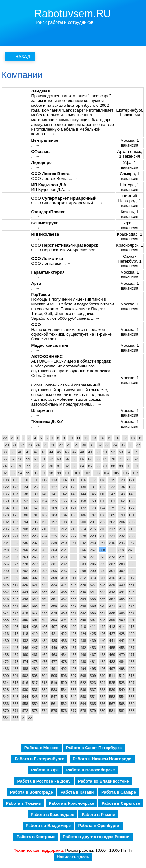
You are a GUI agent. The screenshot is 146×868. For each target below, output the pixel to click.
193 (15, 522)
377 (35, 613)
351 (54, 599)
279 (35, 564)
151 (15, 501)
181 (35, 515)
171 (73, 508)
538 (103, 690)
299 (93, 571)
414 (122, 627)
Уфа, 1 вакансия (130, 165)
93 (12, 473)
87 (105, 466)
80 (51, 466)
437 (73, 641)
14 (102, 438)
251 (35, 550)
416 (6, 634)
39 (12, 452)
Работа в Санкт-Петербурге (94, 748)
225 (54, 536)
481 (93, 662)
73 (136, 459)
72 (129, 459)
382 (83, 613)
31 (92, 445)
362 (25, 606)
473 (15, 662)
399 (112, 620)
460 (25, 655)
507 (73, 676)
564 (83, 704)
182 (44, 515)
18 (133, 438)
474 (25, 662)
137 (15, 494)
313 (93, 578)
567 (112, 704)
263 (15, 557)
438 (83, 641)
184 (64, 515)
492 (64, 669)
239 (54, 543)
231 (112, 536)
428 (122, 634)
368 (83, 606)
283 (73, 564)
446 (25, 648)
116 (83, 480)
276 (6, 564)
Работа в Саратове (121, 803)
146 (103, 494)
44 (51, 452)
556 (6, 704)
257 (93, 550)
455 (112, 648)
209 (35, 529)
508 (83, 676)
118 (103, 480)
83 (74, 466)
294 (44, 571)
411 (93, 627)
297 (73, 571)
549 (73, 697)
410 (83, 627)
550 (83, 697)
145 (93, 494)
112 (44, 480)
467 (93, 655)
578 (83, 711)
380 (64, 613)
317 (131, 578)
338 (64, 592)
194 (25, 522)
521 (73, 683)
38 (5, 452)
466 (83, 655)
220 (6, 536)
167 (35, 508)
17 (125, 438)
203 (112, 522)
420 (44, 634)
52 (113, 452)
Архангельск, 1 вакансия (129, 154)
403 (15, 627)
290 (6, 571)
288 (122, 564)
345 (131, 592)
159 (93, 501)
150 (6, 501)
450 (64, 648)
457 (131, 648)
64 (67, 459)
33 (107, 445)
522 (83, 683)
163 (131, 501)
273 (112, 557)
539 (112, 690)
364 (44, 606)
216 (103, 529)
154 (44, 501)
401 (131, 620)
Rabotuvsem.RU (73, 14)
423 (73, 634)
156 (64, 501)
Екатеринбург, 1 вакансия (129, 113)
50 (98, 452)
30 (84, 445)
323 (54, 585)
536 (83, 690)
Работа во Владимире (48, 826)
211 (54, 529)
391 (35, 620)
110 (25, 480)
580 (103, 711)
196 (44, 522)
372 (122, 606)
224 (44, 536)
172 (83, 508)
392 (44, 620)
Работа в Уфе (45, 770)
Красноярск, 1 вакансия (129, 248)
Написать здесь (73, 857)
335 (35, 592)
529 (15, 690)
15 (109, 438)
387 (131, 613)
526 (122, 683)
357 (112, 599)
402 (6, 627)
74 (5, 466)
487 (15, 669)
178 (6, 515)
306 (25, 578)
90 (129, 466)
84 (82, 466)
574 (44, 711)
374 (6, 613)
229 (93, 536)
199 (73, 522)
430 (6, 641)
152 (25, 501)
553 (112, 697)
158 (83, 501)
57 (12, 459)
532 (44, 690)
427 (112, 634)
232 (122, 536)
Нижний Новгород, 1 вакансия (130, 201)
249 (15, 550)
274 (122, 557)
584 (6, 718)
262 (6, 557)
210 (44, 529)
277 (15, 564)
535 (73, 690)
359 (131, 599)
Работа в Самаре (119, 792)
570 (6, 711)
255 (73, 550)
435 (54, 641)
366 (64, 606)
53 (121, 452)
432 (25, 641)
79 (43, 466)
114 (64, 480)
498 (122, 669)
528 (6, 690)
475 (35, 662)
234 (6, 543)
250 (25, 550)
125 (35, 487)
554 (122, 697)
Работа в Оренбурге (99, 826)
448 (44, 648)
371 (112, 606)
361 (15, 606)
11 (78, 438)
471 (131, 655)
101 (77, 473)
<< (5, 438)
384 (103, 613)
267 (54, 557)
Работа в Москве (42, 748)
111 (35, 480)
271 (93, 557)
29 (76, 445)
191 (131, 515)
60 (36, 459)
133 (112, 487)
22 (22, 445)
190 (122, 515)
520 (64, 683)
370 (103, 606)
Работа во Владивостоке (103, 781)
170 (64, 508)
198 (64, 522)
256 (83, 550)
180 (25, 515)
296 (64, 571)
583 (131, 711)
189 (112, 515)
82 (67, 466)
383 (93, 613)
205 (131, 522)
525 (112, 683)
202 (103, 522)
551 (93, 697)
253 (54, 550)
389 (15, 620)
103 (96, 473)
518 (44, 683)
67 (90, 459)
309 (54, 578)
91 (136, 466)
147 (112, 494)
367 (73, 606)
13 (94, 438)
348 (25, 599)
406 (44, 627)
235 (15, 543)
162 (122, 501)
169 (54, 508)
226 (64, 536)
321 (35, 585)
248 (6, 550)
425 (93, 634)
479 (73, 662)
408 (64, 627)
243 (93, 543)
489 (35, 669)
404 (25, 627)
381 (73, 613)
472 (6, 662)
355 (93, 599)
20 (7, 445)
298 (83, 571)
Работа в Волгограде (32, 792)
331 (131, 585)
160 (103, 501)
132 (103, 487)
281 (54, 564)
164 (6, 508)
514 (6, 683)
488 (25, 669)
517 (35, 683)
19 (140, 438)
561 (54, 704)
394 (64, 620)
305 (15, 578)
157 (73, 501)
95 (28, 473)
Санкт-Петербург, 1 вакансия (130, 261)
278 (25, 564)
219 (131, 529)
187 (93, 515)
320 (25, 585)
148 (122, 494)
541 (131, 690)
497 (112, 669)
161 (112, 501)
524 (103, 683)
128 (64, 487)
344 (122, 592)
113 (54, 480)
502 (25, 676)
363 (35, 606)
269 (73, 557)
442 (122, 641)
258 (102, 550)
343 (112, 592)
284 (83, 564)
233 (131, 536)
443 (131, 641)
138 (25, 494)
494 (83, 669)
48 (82, 452)
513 (131, 676)
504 (44, 676)
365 (54, 606)
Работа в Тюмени (24, 803)
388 (6, 620)
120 (122, 480)
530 (25, 690)
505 (54, 676)
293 (35, 571)
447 (35, 648)
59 (28, 459)
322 (44, 585)
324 (64, 585)
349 (35, 599)
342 (103, 592)
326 (83, 585)
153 (35, 501)
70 (113, 459)
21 (15, 445)
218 (122, 529)
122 (6, 487)
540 (122, 690)
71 (121, 459)
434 (44, 641)
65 (74, 459)
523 (93, 683)
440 (103, 641)
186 (83, 515)
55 (136, 452)
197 (54, 522)
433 (35, 641)
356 (103, 599)
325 (73, 585)
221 (15, 536)
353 (73, 599)
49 (90, 452)
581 (112, 711)
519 (54, 683)
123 (15, 487)
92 (5, 473)
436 (64, 641)
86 (98, 466)
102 (87, 473)
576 (64, 711)
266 (44, 557)
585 (15, 718)
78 (36, 466)
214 (83, 529)
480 (83, 662)
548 (64, 697)
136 (6, 494)
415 (131, 627)
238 (44, 543)
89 (121, 466)
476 (44, 662)
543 (15, 697)
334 (25, 592)
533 (54, 690)
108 (6, 480)
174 (103, 508)
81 (59, 466)
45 (59, 452)
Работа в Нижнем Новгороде (102, 759)
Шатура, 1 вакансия (129, 187)
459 (15, 655)
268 (64, 557)
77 (28, 466)
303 (131, 571)
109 (15, 480)
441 (112, 641)
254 (64, 550)
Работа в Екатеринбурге (39, 759)
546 (44, 697)
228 (83, 536)
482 (103, 662)
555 (131, 697)
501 (15, 676)
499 (131, 669)
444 (6, 648)
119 (112, 480)
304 (6, 578)
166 (25, 508)
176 (122, 508)
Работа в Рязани (98, 814)
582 (122, 711)
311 (73, 578)
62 (51, 459)
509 (93, 676)
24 (38, 445)
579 (93, 711)
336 (44, 592)
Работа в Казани (77, 792)
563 (73, 704)
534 (64, 690)
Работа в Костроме (36, 837)
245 (112, 543)
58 (20, 459)
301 (112, 571)
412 (103, 627)
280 (44, 564)
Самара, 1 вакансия (129, 176)
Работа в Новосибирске (91, 770)
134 (122, 487)
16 (117, 438)
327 (93, 585)
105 (116, 473)
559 (35, 704)
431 (15, 641)
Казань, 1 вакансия (129, 214)
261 (131, 550)
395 (73, 620)
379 (54, 613)
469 (112, 655)
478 (64, 662)
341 (93, 592)
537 (93, 690)
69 (105, 459)
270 (83, 557)
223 (35, 536)
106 (126, 473)
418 (25, 634)
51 (105, 452)
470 (122, 655)
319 (15, 585)
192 (6, 522)
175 (112, 508)
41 (28, 452)
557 (15, 704)
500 (6, 676)
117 (93, 480)
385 (112, 613)
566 (103, 704)
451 (73, 648)
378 (44, 613)
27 (61, 445)
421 (54, 634)
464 (64, 655)
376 (25, 613)
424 (83, 634)
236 (25, 543)
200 (83, 522)
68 (98, 459)
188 (103, 515)
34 (115, 445)
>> (30, 718)
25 (45, 445)
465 (73, 655)
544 (25, 697)
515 (15, 683)
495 (93, 669)
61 (43, 459)
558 (25, 704)
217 (112, 529)
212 (64, 529)
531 (35, 690)
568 (122, 704)
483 (112, 662)
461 (35, 655)
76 (20, 466)
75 (12, 466)
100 (68, 473)
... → (50, 134)
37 (138, 445)
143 (73, 494)
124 (25, 487)
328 (103, 585)
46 (67, 452)
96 (36, 473)
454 (103, 648)
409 (73, 627)
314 (103, 578)
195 (35, 522)
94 (20, 473)
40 (20, 452)
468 (103, 655)
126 (44, 487)
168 (44, 508)
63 (59, 459)
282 (64, 564)
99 (59, 473)
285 (93, 564)
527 (131, 683)
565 (93, 704)
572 (25, 711)
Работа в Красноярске (72, 803)
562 (64, 704)
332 (6, 592)
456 (122, 648)
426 (103, 634)
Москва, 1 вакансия (130, 143)
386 (122, 613)
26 (53, 445)
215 (93, 529)
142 (64, 494)
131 (93, 487)
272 (103, 557)
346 (6, 599)
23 (30, 445)
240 (64, 543)
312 (83, 578)
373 (131, 606)
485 (131, 662)
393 (54, 620)
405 (35, 627)
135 (131, 487)
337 (54, 592)
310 (64, 578)
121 (131, 480)
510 (103, 676)
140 (44, 494)
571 (15, 711)
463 (54, 655)
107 (135, 473)
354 (83, 599)
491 (54, 669)
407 (54, 627)
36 (130, 445)
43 (43, 452)
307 (35, 578)
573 (35, 711)
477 (54, 662)
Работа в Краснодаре (53, 814)
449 (54, 648)
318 (6, 585)
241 (73, 543)
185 (73, 515)
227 (73, 536)
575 (54, 711)
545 (35, 697)
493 (73, 669)
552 (103, 697)
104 (106, 473)
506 (64, 676)
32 (100, 445)
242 (83, 543)
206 (6, 529)
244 (103, 543)
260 (121, 550)
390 (25, 620)
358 (122, 599)
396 (83, 620)
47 (74, 452)
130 (83, 487)
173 (93, 508)
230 (103, 536)
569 (131, 704)
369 (93, 606)
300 (103, 571)
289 (131, 564)
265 (35, 557)
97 (43, 473)
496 (103, 669)
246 (122, 543)
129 (73, 487)
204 (122, 522)
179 (15, 515)
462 (44, 655)
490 (44, 669)
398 (103, 620)
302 (122, 571)
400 (122, 620)
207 (15, 529)
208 (25, 529)
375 (15, 613)
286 (103, 564)
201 (93, 522)
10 (71, 438)
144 (83, 494)
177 (131, 508)
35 (123, 445)
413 (112, 627)
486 (6, 669)
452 (83, 648)
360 (6, 606)
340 (83, 592)
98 (51, 473)
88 (113, 466)
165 (15, 508)
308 (44, 578)
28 (69, 445)
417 (15, 634)
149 (131, 494)
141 (54, 494)
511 (112, 676)
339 (73, 592)
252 (44, 550)
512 (122, 676)
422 (64, 634)
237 (35, 543)
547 (54, 697)
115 (73, 480)
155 (54, 501)
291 (15, 571)
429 (131, 634)
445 (15, 648)
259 (111, 550)
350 (44, 599)
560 (44, 704)
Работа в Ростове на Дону (44, 781)
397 (93, 620)
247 (131, 543)
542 (6, 697)
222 (25, 536)
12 (86, 438)
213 (73, 529)
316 (122, 578)
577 (73, 711)
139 (35, 494)
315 (112, 578)
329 (112, 585)
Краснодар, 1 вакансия (130, 236)
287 (112, 564)
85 (90, 466)
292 (25, 571)
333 (15, 592)
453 (93, 648)
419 (35, 634)
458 (6, 655)
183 (54, 515)
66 (82, 459)
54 (129, 452)
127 (54, 487)
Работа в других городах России (96, 837)
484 (122, 662)
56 (5, 459)
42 (36, 452)
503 (35, 676)
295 (54, 571)
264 (25, 557)
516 (25, 683)
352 (64, 599)
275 (131, 557)
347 (15, 599)
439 (93, 641)
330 (122, 585)
